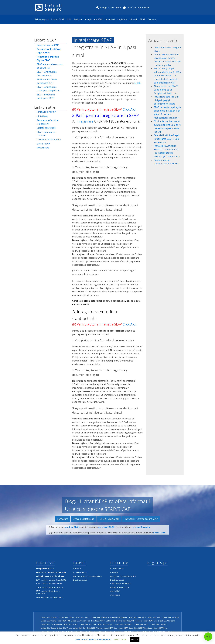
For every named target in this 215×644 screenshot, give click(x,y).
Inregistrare (85, 121)
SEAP (143, 19)
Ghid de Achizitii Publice (49, 140)
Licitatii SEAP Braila (70, 624)
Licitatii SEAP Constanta (143, 628)
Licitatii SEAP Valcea (95, 628)
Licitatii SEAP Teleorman (118, 617)
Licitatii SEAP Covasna (167, 621)
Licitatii (134, 19)
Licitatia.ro (42, 116)
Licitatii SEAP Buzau (141, 624)
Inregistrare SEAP (94, 19)
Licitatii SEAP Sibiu (110, 628)
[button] (208, 637)
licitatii (138, 83)
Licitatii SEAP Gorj (150, 621)
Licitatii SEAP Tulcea (66, 617)
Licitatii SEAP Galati (126, 628)
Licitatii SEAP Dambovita (123, 624)
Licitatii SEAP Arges (64, 628)
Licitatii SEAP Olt (64, 621)
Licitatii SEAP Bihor (161, 628)
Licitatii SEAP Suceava (99, 617)
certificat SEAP (106, 531)
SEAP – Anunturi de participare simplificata (49, 89)
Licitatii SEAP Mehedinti (171, 617)
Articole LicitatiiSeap (84, 519)
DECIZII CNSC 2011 (109, 519)
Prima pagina (42, 19)
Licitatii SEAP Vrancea (49, 617)
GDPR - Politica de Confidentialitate (93, 639)
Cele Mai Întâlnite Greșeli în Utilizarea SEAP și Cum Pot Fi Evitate (167, 139)
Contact (152, 19)
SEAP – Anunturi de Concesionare (47, 74)
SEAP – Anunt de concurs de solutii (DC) (50, 66)
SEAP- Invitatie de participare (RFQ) (46, 96)
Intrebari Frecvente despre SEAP (141, 519)
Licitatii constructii (46, 128)
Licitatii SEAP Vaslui (82, 617)
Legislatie (122, 19)
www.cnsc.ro (43, 148)
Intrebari (110, 19)
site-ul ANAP (43, 144)
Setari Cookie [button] (120, 639)
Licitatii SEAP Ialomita (114, 621)
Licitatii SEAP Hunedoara (133, 621)
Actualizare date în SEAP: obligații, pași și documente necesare (166, 100)
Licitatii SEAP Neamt (49, 621)
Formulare (63, 519)
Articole (78, 19)
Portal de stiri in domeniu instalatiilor (88, 576)
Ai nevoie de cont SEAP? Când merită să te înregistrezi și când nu (166, 90)
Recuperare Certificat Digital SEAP (48, 122)
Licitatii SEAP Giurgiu (105, 624)
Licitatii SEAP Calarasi (158, 624)
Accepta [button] (135, 639)
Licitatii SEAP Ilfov (98, 621)
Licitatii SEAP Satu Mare (137, 617)
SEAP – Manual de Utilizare (46, 134)
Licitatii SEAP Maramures (81, 621)
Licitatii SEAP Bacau (48, 628)
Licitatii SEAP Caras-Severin (51, 624)
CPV (69, 19)
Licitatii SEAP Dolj (79, 628)
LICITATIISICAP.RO (46, 112)
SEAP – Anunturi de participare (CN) (47, 81)
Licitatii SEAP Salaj (154, 617)
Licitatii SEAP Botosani (87, 624)
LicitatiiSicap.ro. (142, 531)
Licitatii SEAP (58, 19)
